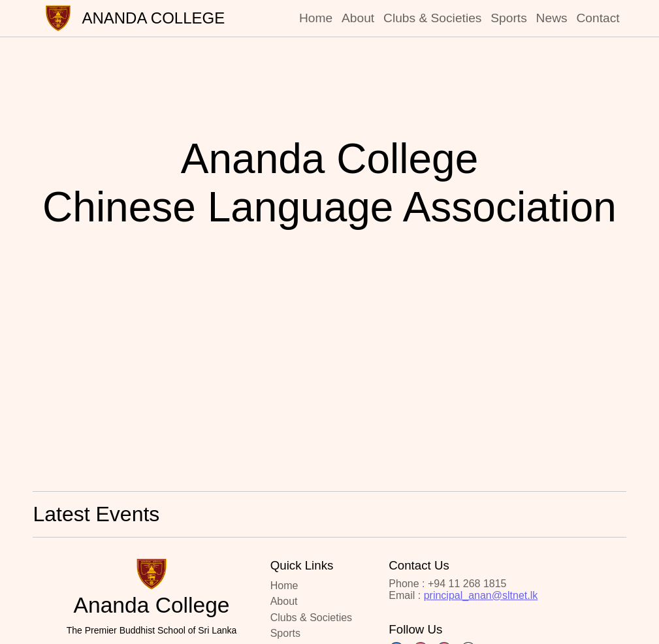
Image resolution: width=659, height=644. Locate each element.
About (358, 18)
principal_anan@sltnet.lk (481, 595)
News (552, 18)
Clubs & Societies (432, 18)
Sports (508, 18)
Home (316, 18)
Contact (598, 18)
